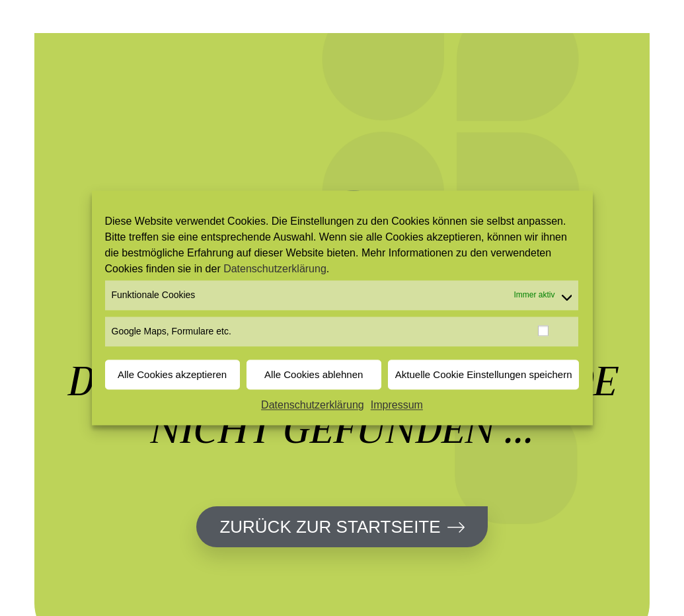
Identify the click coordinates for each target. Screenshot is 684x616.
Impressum (397, 405)
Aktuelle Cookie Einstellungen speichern (484, 374)
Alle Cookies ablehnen (314, 374)
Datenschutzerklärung (275, 269)
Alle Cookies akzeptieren (172, 374)
